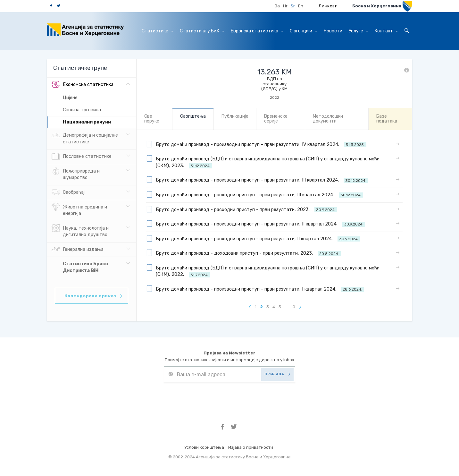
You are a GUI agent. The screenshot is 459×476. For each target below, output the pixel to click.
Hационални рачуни (87, 122)
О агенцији (303, 31)
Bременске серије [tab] (276, 119)
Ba (277, 6)
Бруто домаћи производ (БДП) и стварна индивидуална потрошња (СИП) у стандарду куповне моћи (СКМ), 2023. (263, 162)
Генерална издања (78, 250)
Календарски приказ (94, 296)
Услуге (358, 31)
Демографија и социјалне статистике (85, 138)
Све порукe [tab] (152, 119)
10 (293, 307)
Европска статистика (257, 31)
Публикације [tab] (235, 116)
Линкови (328, 6)
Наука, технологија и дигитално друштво (80, 231)
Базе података (387, 119)
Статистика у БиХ (202, 31)
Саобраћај (68, 192)
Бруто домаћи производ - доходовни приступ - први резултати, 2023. (243, 253)
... (286, 307)
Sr (293, 6)
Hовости (333, 31)
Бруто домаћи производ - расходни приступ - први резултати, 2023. (242, 209)
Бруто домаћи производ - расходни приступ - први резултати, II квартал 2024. (253, 238)
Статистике (157, 31)
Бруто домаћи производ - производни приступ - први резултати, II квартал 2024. (256, 224)
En (301, 6)
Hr (285, 6)
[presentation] (213, 398)
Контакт (386, 31)
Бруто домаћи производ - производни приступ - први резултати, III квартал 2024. (257, 180)
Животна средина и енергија (79, 210)
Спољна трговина (82, 110)
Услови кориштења (204, 447)
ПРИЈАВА (277, 374)
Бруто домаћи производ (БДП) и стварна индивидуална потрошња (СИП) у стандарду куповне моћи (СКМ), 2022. (263, 271)
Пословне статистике (82, 157)
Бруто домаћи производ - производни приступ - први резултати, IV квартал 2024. (256, 144)
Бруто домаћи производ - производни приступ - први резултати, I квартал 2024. (255, 289)
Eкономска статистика (83, 85)
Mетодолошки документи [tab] (328, 119)
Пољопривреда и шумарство (76, 174)
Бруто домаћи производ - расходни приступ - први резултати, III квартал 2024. (255, 194)
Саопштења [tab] (193, 116)
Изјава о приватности (251, 447)
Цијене (70, 98)
